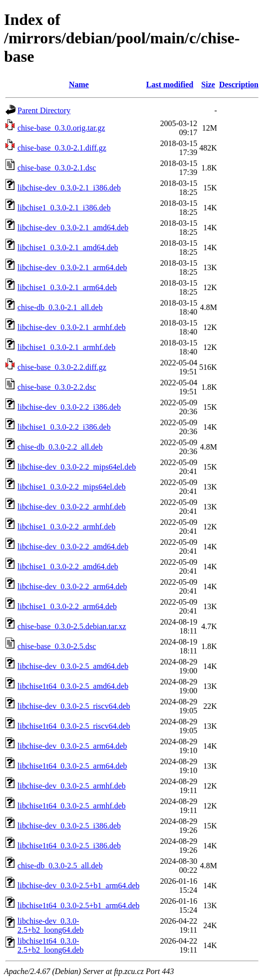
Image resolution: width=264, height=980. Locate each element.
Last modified (170, 84)
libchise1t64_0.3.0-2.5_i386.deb (69, 846)
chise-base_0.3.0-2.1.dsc (57, 168)
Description (239, 84)
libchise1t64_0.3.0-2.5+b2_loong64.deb (51, 945)
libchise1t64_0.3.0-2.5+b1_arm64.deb (79, 905)
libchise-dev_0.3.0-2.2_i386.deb (69, 407)
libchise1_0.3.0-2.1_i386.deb (64, 208)
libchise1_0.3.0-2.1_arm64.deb (67, 287)
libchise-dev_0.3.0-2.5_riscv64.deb (74, 706)
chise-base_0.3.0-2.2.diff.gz (62, 367)
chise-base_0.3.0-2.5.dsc (57, 646)
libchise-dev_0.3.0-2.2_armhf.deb (72, 507)
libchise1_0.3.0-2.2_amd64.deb (68, 567)
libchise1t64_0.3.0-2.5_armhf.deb (72, 806)
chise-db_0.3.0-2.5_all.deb (60, 866)
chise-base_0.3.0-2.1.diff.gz (62, 148)
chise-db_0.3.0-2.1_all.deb (60, 307)
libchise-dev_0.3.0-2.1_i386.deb (69, 188)
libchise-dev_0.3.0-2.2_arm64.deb (72, 586)
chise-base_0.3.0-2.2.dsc (57, 387)
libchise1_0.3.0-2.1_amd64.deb (68, 247)
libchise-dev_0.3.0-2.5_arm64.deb (72, 746)
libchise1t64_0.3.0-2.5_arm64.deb (72, 766)
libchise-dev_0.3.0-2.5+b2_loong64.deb (51, 925)
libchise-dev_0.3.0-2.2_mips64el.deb (77, 467)
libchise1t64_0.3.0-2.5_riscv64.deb (74, 726)
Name (79, 84)
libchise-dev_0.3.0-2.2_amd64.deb (73, 547)
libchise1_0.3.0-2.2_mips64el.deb (72, 487)
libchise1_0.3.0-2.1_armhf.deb (66, 347)
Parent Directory (44, 110)
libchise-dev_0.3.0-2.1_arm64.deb (72, 267)
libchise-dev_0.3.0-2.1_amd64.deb (73, 228)
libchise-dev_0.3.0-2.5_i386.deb (69, 826)
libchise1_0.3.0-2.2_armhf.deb (66, 527)
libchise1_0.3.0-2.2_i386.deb (64, 427)
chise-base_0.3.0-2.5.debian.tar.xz (72, 626)
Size (208, 84)
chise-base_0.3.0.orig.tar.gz (61, 128)
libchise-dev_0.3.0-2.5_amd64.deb (73, 666)
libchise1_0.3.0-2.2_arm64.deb (67, 606)
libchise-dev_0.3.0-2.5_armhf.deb (72, 786)
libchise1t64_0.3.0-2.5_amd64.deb (73, 686)
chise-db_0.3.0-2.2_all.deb (60, 447)
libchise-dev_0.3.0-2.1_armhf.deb (72, 327)
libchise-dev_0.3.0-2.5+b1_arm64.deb (79, 886)
